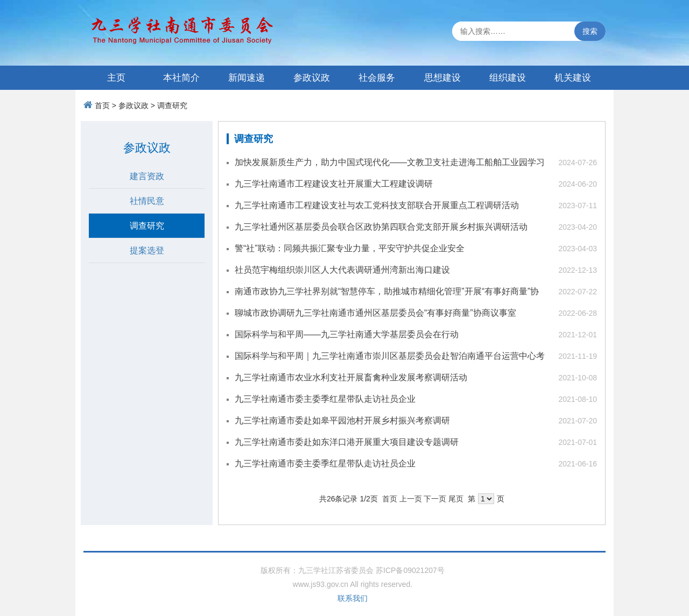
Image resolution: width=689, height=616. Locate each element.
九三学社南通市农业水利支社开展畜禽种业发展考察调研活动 (351, 377)
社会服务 (377, 78)
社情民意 (147, 201)
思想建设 (442, 78)
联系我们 (353, 598)
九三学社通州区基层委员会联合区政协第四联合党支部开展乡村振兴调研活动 (381, 227)
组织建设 (508, 78)
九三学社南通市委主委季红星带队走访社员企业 (325, 399)
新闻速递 (247, 78)
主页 (116, 78)
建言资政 (147, 176)
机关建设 (573, 78)
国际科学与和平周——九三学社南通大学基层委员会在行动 (347, 334)
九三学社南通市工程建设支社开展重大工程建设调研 (334, 184)
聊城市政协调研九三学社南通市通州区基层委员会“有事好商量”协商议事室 (375, 313)
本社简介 (181, 78)
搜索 (590, 31)
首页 (102, 105)
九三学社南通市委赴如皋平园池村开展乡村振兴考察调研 (342, 420)
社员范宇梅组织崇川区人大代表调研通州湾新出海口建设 (342, 270)
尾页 (456, 499)
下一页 (435, 499)
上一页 (411, 499)
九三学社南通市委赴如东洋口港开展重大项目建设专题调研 (347, 442)
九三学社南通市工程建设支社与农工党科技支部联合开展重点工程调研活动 (377, 205)
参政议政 (312, 78)
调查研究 (172, 105)
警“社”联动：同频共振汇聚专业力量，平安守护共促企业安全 (350, 248)
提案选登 (147, 250)
